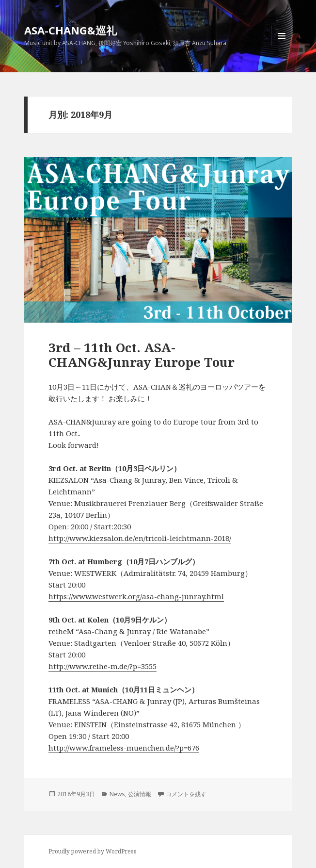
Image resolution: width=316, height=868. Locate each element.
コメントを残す (186, 794)
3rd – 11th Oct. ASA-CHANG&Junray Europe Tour (142, 355)
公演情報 (140, 794)
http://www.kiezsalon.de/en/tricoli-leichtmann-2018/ (140, 538)
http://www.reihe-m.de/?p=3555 (103, 666)
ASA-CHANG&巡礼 (71, 30)
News (117, 794)
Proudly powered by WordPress (93, 851)
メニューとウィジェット (282, 46)
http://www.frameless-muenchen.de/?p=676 (124, 748)
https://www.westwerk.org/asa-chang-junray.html (136, 596)
